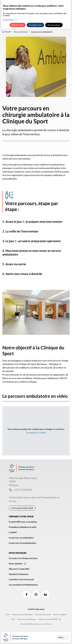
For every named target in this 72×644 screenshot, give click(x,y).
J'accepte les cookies (36, 433)
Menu (63, 637)
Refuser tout (18, 25)
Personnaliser (54, 25)
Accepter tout (35, 25)
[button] (36, 222)
